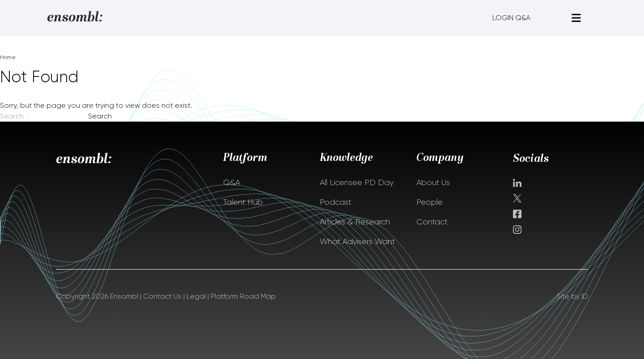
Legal (196, 296)
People (430, 202)
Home (8, 57)
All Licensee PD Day (357, 182)
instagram (517, 230)
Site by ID (572, 296)
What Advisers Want (357, 241)
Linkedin (517, 183)
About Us (433, 182)
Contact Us (162, 296)
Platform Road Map (243, 296)
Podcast (335, 202)
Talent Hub (243, 202)
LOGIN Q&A (511, 18)
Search (100, 116)
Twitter (518, 198)
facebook (517, 214)
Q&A (232, 182)
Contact (432, 222)
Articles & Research (355, 222)
